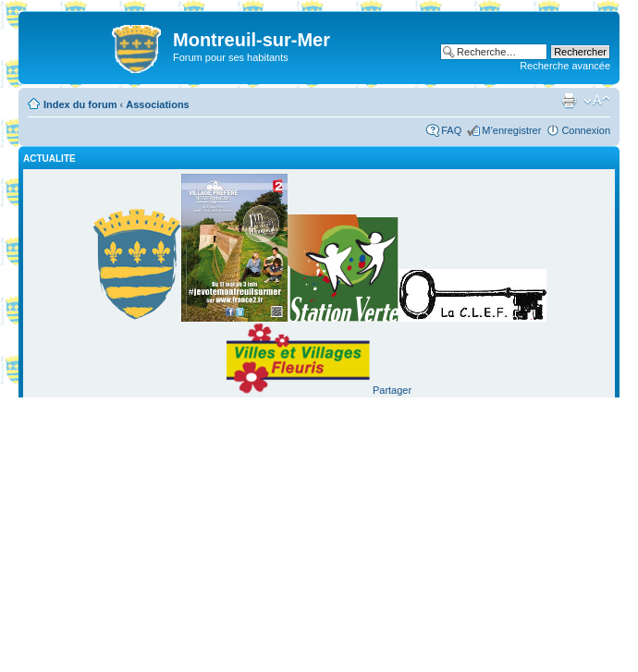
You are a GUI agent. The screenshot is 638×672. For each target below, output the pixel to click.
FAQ (451, 130)
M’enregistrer (511, 130)
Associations (157, 104)
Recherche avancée (565, 66)
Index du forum (80, 104)
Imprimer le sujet (569, 101)
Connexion (586, 130)
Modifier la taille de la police (597, 101)
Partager (392, 390)
